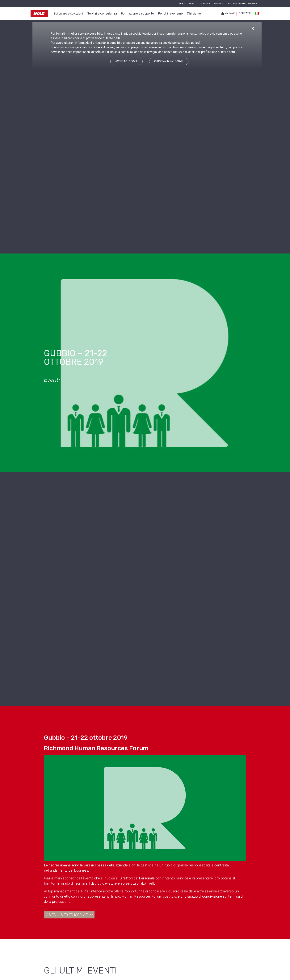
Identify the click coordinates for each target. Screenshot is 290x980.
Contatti (245, 13)
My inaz (228, 13)
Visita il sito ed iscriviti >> (69, 915)
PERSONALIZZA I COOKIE (169, 61)
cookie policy (190, 43)
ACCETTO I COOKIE (126, 61)
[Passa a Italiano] (257, 14)
